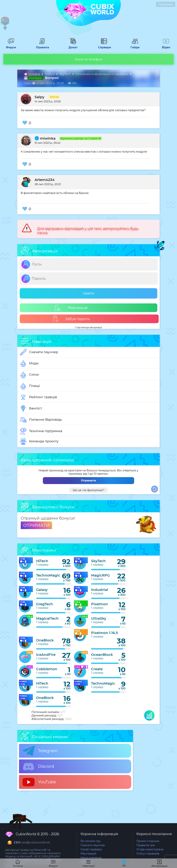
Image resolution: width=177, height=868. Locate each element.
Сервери (104, 46)
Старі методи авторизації (88, 327)
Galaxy (42, 590)
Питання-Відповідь (41, 420)
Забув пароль (71, 319)
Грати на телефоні (88, 59)
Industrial (100, 590)
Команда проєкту (39, 441)
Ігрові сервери (91, 849)
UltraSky (99, 618)
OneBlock (45, 640)
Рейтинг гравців (38, 397)
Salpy (39, 97)
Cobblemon (47, 669)
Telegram (40, 751)
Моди (29, 364)
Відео (164, 46)
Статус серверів (148, 854)
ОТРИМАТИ (36, 525)
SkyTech (65, 74)
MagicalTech (47, 618)
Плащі (30, 386)
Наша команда (91, 858)
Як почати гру (91, 841)
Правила (42, 46)
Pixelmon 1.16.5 (104, 633)
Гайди (134, 46)
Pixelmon (100, 604)
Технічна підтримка (41, 431)
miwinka (45, 138)
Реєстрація (71, 308)
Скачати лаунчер (39, 352)
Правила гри (146, 845)
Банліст (31, 409)
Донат (72, 46)
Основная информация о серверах (102, 74)
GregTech (45, 604)
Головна (32, 74)
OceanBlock (102, 655)
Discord (38, 767)
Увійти (89, 293)
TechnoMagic (48, 575)
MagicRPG (100, 575)
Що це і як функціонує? (89, 490)
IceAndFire (46, 655)
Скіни (29, 375)
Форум (10, 46)
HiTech (42, 561)
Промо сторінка (148, 841)
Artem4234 (45, 180)
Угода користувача (150, 849)
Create (97, 669)
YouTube (39, 782)
